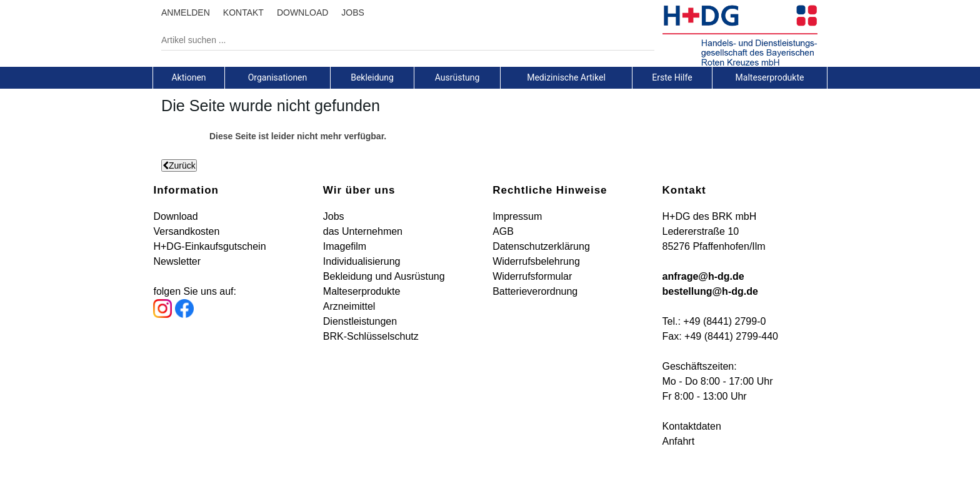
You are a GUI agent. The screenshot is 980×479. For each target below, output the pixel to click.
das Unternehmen (363, 231)
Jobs (334, 216)
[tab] (189, 77)
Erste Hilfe (672, 77)
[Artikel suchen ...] (398, 40)
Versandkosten (186, 231)
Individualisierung (362, 261)
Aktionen (188, 77)
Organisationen (278, 77)
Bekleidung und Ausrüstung (384, 276)
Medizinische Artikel (566, 77)
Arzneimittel (349, 306)
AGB (503, 231)
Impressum (517, 216)
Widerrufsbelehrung (536, 261)
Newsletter (177, 261)
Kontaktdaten (692, 426)
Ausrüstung (457, 77)
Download (175, 216)
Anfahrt (679, 441)
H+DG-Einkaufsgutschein (209, 246)
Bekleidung (372, 77)
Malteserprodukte (770, 77)
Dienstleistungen (360, 321)
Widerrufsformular (532, 276)
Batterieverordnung (535, 291)
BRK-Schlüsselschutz (371, 336)
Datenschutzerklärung (541, 246)
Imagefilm (345, 246)
